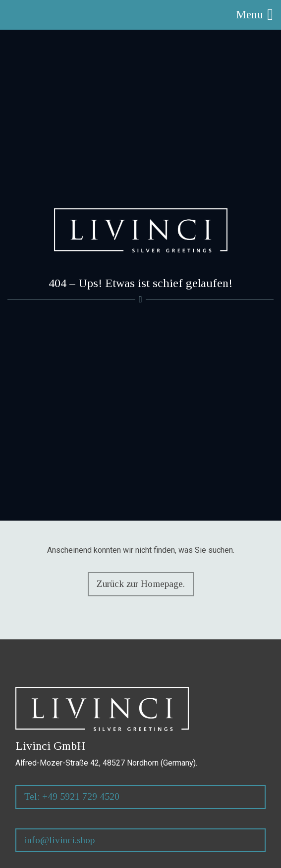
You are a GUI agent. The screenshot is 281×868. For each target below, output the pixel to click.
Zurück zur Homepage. (141, 584)
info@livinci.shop (59, 840)
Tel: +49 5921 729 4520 (72, 796)
